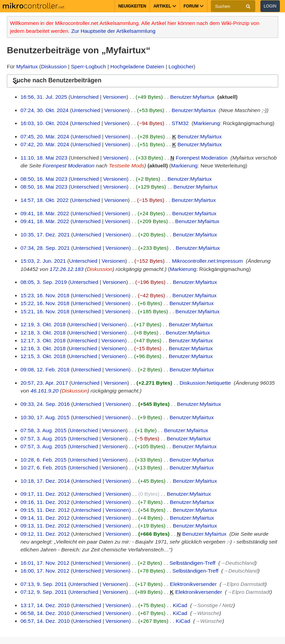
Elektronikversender (193, 584)
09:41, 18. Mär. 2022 (45, 213)
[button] (142, 81)
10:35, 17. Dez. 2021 (45, 235)
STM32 (180, 123)
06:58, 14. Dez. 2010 (45, 613)
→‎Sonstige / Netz (213, 605)
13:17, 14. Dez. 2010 (45, 605)
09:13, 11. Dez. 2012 (45, 526)
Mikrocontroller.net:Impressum (207, 261)
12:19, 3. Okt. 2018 (43, 324)
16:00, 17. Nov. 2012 (45, 571)
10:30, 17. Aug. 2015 (45, 417)
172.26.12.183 (66, 269)
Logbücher (181, 66)
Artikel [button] (165, 6)
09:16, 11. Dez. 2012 (45, 502)
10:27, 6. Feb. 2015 (43, 468)
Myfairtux (27, 66)
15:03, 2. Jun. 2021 (43, 261)
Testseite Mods (127, 166)
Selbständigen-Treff (192, 563)
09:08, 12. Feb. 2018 (45, 369)
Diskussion (54, 66)
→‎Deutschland (237, 563)
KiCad (180, 605)
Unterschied (85, 97)
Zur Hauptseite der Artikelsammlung (113, 31)
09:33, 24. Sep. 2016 (45, 404)
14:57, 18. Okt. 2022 (44, 200)
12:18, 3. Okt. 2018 (43, 333)
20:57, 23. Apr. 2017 (44, 383)
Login (270, 6)
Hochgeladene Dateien (137, 66)
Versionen (115, 97)
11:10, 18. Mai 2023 (44, 158)
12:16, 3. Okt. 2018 (43, 348)
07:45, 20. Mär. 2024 (45, 136)
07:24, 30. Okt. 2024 (44, 110)
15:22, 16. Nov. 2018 (45, 303)
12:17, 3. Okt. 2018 (43, 340)
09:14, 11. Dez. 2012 (45, 518)
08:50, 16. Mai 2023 (44, 179)
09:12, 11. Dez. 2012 (45, 534)
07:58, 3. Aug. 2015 (43, 430)
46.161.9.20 (44, 391)
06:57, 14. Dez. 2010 (45, 621)
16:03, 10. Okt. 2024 (44, 123)
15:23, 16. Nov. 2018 (45, 295)
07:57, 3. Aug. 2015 (43, 439)
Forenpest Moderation (202, 158)
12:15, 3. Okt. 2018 (43, 356)
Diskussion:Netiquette (205, 383)
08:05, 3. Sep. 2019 (44, 282)
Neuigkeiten (132, 6)
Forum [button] (194, 6)
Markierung (207, 123)
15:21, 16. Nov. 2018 (45, 311)
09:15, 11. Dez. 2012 (45, 510)
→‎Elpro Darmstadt (243, 584)
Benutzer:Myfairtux (192, 97)
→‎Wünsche (206, 613)
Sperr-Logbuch (89, 66)
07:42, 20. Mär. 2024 (45, 144)
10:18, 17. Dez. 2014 (45, 481)
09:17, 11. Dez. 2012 (45, 494)
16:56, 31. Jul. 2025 (44, 97)
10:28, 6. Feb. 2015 (43, 460)
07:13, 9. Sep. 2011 (44, 584)
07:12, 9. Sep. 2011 (44, 592)
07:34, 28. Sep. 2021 (45, 248)
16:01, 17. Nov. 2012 (45, 563)
